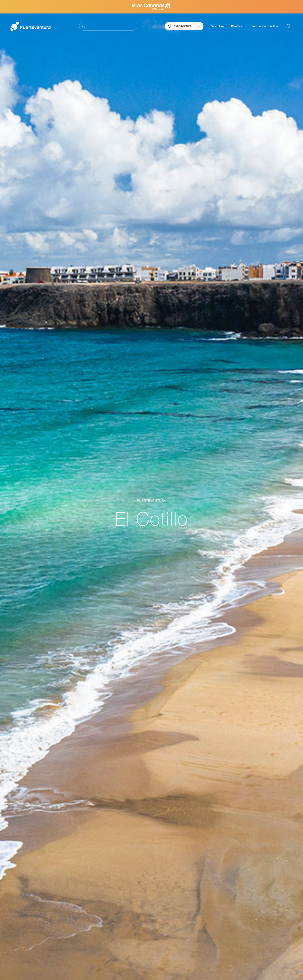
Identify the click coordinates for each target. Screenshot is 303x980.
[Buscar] (108, 26)
